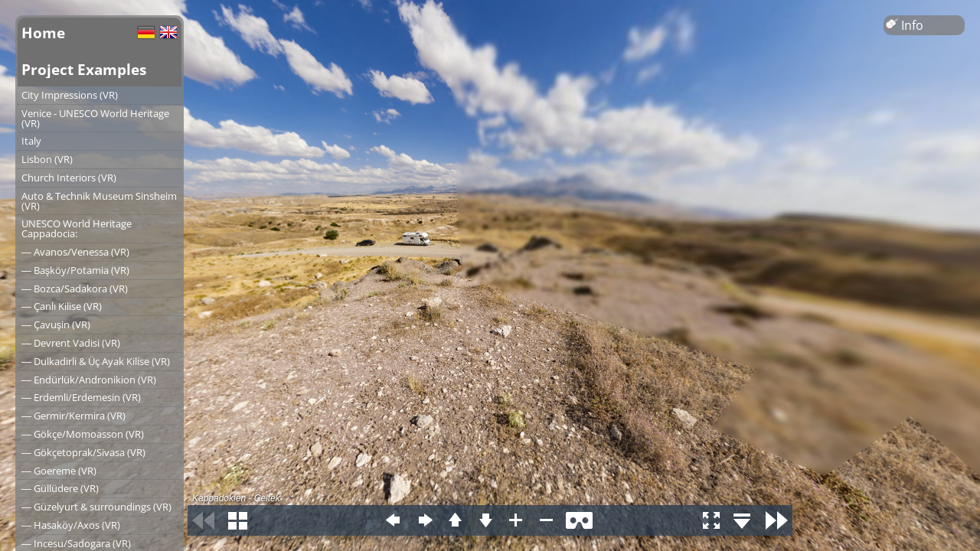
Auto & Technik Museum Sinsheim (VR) (99, 201)
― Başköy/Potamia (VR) (75, 270)
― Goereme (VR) (59, 471)
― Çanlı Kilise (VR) (62, 306)
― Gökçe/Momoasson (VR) (83, 434)
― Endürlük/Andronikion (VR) (89, 380)
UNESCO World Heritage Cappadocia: (77, 228)
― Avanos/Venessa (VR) (75, 252)
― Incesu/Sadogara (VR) (76, 543)
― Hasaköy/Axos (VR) (71, 525)
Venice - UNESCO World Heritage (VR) (95, 118)
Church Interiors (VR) (69, 178)
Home (43, 33)
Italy (31, 141)
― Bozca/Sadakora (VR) (75, 289)
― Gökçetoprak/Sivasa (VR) (83, 452)
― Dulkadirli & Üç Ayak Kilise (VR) (96, 361)
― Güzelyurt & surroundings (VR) (96, 507)
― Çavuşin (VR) (56, 324)
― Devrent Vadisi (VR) (71, 343)
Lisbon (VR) (47, 159)
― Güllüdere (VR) (60, 488)
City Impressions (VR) (70, 95)
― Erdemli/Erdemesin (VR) (81, 397)
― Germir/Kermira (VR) (73, 416)
